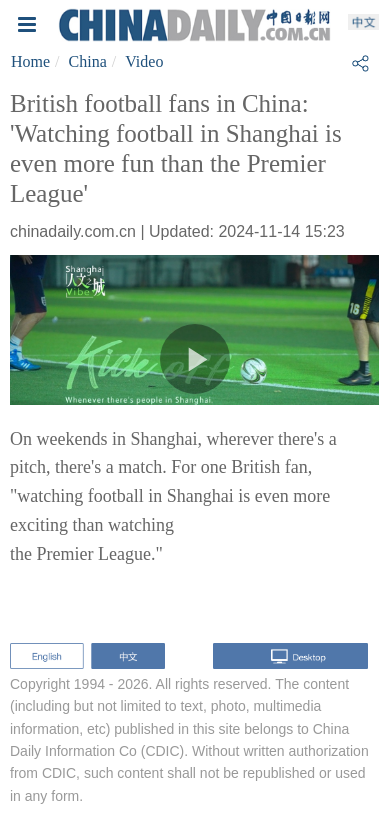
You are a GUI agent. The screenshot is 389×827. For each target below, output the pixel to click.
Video (144, 61)
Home (30, 61)
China (88, 61)
